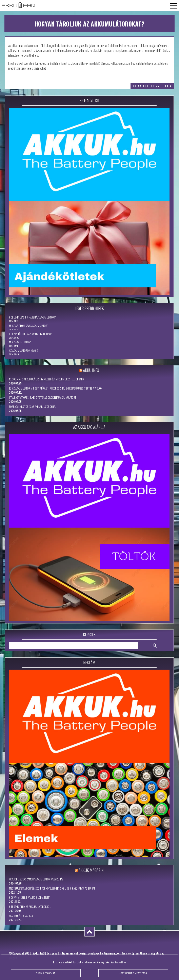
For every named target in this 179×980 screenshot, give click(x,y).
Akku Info (91, 370)
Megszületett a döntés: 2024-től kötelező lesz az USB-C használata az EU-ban (52, 888)
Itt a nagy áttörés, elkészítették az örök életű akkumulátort (43, 397)
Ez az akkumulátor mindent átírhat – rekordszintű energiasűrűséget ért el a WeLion (56, 388)
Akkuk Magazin (91, 870)
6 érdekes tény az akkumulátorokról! (30, 907)
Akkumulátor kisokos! (22, 916)
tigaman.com (113, 953)
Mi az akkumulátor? (20, 342)
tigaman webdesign (75, 953)
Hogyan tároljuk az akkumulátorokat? (31, 334)
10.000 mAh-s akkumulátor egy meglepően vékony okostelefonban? (47, 379)
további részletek (152, 86)
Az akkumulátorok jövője (23, 350)
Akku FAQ (39, 953)
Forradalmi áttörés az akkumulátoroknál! (33, 407)
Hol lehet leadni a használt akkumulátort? (33, 317)
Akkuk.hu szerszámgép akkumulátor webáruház (36, 879)
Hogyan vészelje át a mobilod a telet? (30, 897)
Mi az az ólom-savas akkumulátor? (29, 326)
